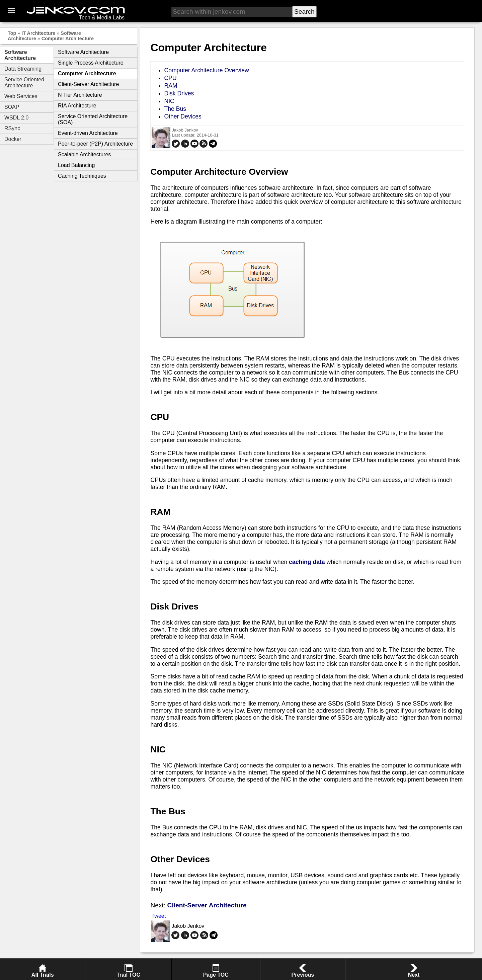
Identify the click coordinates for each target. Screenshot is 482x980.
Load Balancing (76, 165)
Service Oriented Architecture (24, 83)
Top (12, 33)
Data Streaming (23, 69)
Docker (13, 139)
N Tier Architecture (80, 95)
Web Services (21, 96)
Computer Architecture (68, 38)
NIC (169, 101)
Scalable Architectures (84, 154)
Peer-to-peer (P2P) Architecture (95, 144)
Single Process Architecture (91, 63)
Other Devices (183, 116)
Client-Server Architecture (88, 84)
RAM (171, 86)
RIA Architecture (77, 106)
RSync (12, 128)
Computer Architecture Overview (206, 70)
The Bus (175, 109)
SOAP (12, 107)
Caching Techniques (82, 176)
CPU (170, 78)
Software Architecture (20, 55)
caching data (307, 562)
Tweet (158, 916)
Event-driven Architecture (88, 133)
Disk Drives (179, 93)
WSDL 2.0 (16, 118)
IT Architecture (38, 33)
